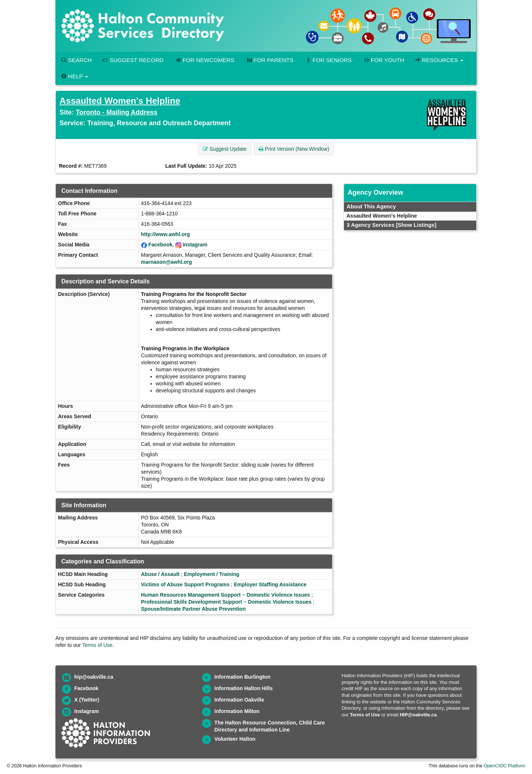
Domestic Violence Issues (278, 595)
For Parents (269, 60)
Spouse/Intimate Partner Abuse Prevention (193, 609)
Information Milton (237, 711)
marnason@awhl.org (167, 262)
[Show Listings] (416, 225)
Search (76, 60)
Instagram (195, 245)
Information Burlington (242, 677)
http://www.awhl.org (166, 234)
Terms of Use (97, 645)
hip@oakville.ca (94, 677)
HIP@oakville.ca (418, 715)
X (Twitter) (87, 700)
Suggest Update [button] (225, 149)
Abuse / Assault (161, 574)
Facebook (160, 245)
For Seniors (328, 60)
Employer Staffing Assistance (270, 584)
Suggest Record (133, 60)
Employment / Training (212, 574)
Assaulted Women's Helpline (120, 101)
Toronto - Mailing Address (117, 112)
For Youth (383, 60)
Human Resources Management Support (191, 595)
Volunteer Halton (235, 739)
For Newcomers (205, 60)
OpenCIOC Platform (504, 766)
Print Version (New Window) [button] (294, 149)
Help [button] (75, 76)
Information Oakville (239, 700)
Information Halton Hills (243, 688)
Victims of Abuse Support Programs (185, 584)
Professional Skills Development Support (192, 602)
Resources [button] (439, 60)
